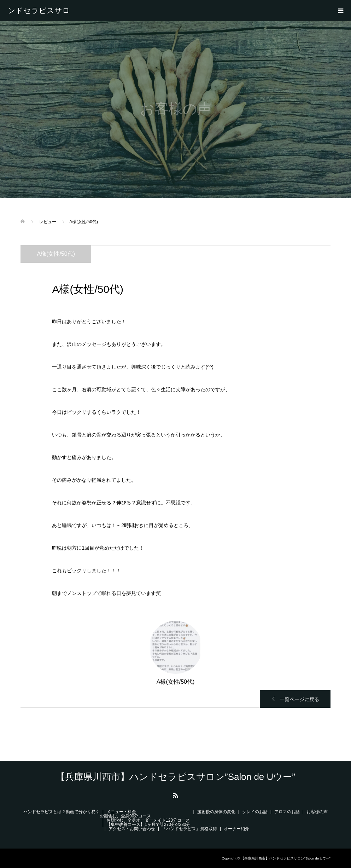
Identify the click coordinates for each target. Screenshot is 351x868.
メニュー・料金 (121, 812)
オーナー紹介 (236, 829)
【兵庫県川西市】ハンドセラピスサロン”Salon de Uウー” (41, 11)
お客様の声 (317, 812)
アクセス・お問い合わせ (132, 829)
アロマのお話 (287, 812)
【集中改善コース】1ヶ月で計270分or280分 (148, 824)
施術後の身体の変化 (216, 812)
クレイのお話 (255, 812)
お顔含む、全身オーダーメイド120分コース (148, 820)
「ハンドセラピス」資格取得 (189, 829)
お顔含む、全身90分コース (125, 816)
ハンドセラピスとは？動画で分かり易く (62, 812)
